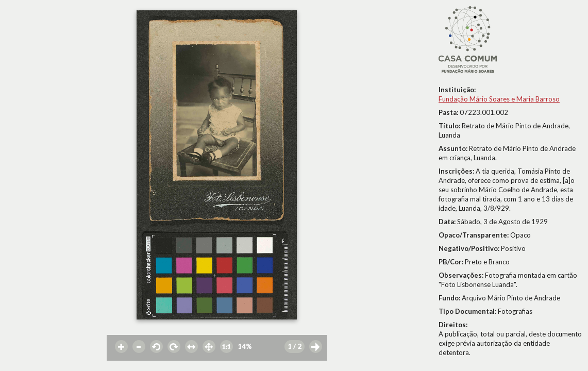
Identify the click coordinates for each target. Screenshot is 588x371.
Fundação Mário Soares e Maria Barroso (499, 99)
